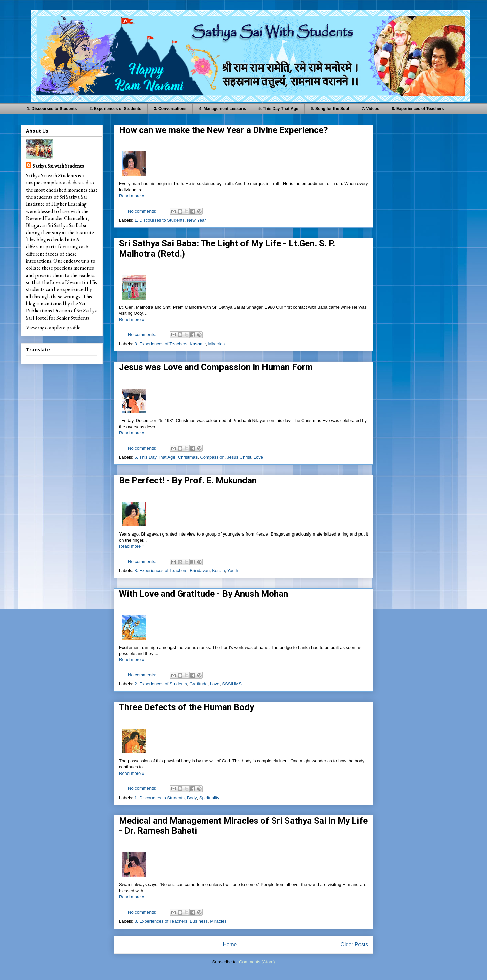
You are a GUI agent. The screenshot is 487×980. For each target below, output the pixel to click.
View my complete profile (53, 328)
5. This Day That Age (278, 109)
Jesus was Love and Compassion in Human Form (216, 367)
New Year (196, 220)
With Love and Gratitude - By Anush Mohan (204, 594)
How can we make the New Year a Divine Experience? (224, 130)
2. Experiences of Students (115, 109)
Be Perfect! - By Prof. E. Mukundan (188, 480)
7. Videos (370, 109)
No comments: (143, 211)
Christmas (188, 457)
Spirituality (209, 798)
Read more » (132, 196)
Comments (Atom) (257, 962)
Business (199, 921)
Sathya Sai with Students (58, 166)
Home (230, 945)
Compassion (212, 457)
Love (258, 457)
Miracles (216, 344)
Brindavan (200, 571)
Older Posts (354, 945)
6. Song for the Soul (330, 109)
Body (192, 798)
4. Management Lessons (222, 109)
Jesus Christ (239, 457)
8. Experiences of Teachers (418, 109)
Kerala (218, 571)
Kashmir (198, 344)
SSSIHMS (232, 684)
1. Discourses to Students (52, 109)
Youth (233, 571)
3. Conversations (170, 109)
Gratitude (198, 684)
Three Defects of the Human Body (187, 707)
